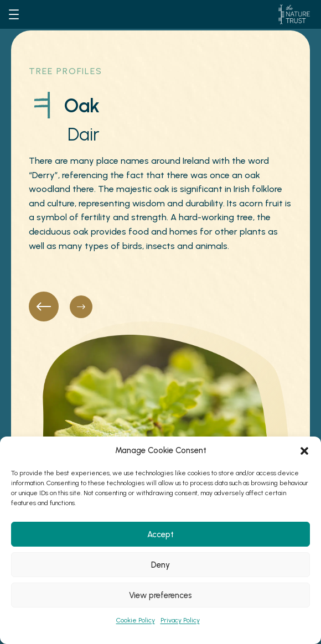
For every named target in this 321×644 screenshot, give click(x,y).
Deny (161, 565)
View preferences (161, 595)
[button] (304, 451)
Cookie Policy (136, 620)
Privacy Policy (180, 620)
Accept (161, 534)
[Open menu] (14, 14)
